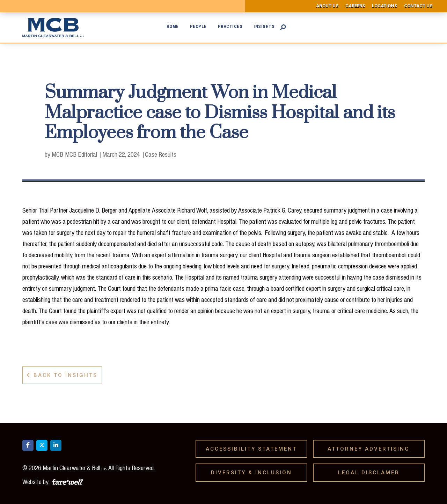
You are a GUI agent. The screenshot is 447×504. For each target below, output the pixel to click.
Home (173, 26)
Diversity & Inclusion (254, 473)
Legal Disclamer (371, 473)
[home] (55, 27)
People (198, 26)
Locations (384, 6)
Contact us (418, 6)
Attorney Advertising (371, 449)
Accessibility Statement (254, 449)
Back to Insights (62, 375)
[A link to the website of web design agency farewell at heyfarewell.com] (68, 481)
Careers (355, 6)
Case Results (161, 154)
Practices (230, 26)
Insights (264, 26)
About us (327, 6)
